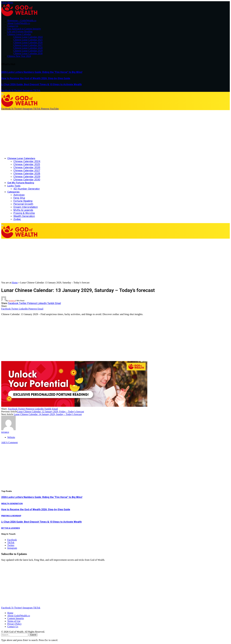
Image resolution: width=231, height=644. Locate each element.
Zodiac (17, 219)
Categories (13, 192)
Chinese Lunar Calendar (19, 34)
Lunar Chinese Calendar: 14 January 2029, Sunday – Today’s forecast (48, 414)
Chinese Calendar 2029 (27, 176)
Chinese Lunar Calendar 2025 (28, 40)
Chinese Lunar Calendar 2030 (28, 53)
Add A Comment (9, 442)
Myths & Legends (23, 210)
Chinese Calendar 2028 (27, 173)
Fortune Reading (23, 201)
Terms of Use (14, 621)
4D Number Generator (27, 189)
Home (15, 283)
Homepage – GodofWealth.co (22, 20)
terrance (12, 301)
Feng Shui (19, 198)
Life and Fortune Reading (20, 31)
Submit (33, 635)
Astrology (19, 195)
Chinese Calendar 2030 (27, 180)
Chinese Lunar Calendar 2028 (28, 48)
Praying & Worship (24, 213)
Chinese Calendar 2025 (27, 164)
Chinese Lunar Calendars (21, 158)
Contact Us (13, 26)
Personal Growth (23, 204)
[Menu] (2, 94)
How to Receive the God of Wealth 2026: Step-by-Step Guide (36, 78)
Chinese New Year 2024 (19, 56)
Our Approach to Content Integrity (24, 29)
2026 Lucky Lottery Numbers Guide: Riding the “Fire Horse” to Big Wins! (42, 72)
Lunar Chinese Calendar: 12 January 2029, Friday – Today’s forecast (51, 412)
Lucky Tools (14, 186)
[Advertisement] (116, 133)
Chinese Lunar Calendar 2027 (28, 45)
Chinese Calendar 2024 (27, 161)
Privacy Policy (14, 624)
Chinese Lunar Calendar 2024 (28, 37)
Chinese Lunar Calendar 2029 (28, 51)
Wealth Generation (24, 216)
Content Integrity (16, 618)
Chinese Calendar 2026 (27, 167)
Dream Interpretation (26, 207)
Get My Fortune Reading (21, 183)
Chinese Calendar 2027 (27, 170)
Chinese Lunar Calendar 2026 (28, 42)
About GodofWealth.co (19, 23)
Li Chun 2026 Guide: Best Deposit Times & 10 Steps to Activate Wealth (41, 84)
